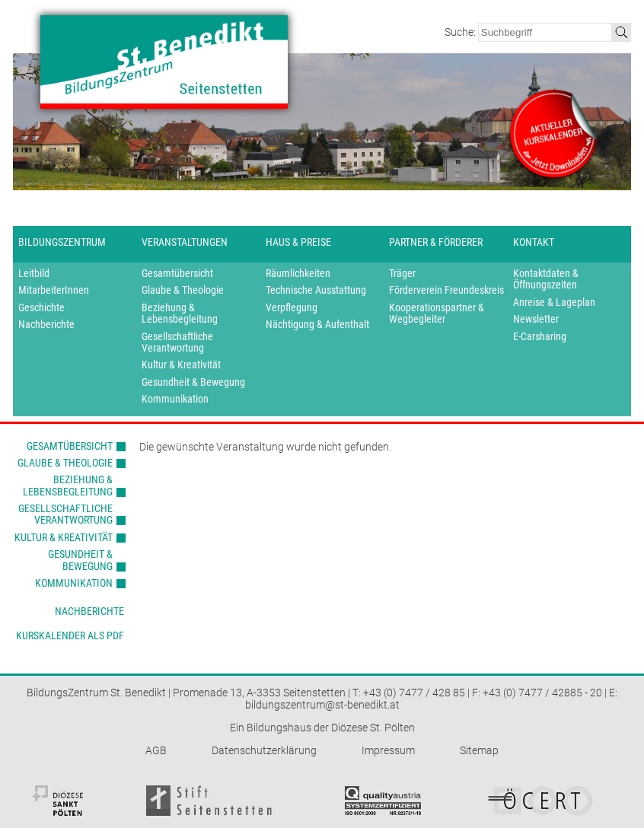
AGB (156, 750)
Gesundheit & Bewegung (193, 382)
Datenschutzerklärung (264, 750)
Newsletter (536, 319)
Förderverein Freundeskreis (446, 290)
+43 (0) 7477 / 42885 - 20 (542, 693)
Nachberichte (46, 325)
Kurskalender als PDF (70, 635)
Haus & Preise (298, 242)
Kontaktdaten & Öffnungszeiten (546, 279)
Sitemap (479, 750)
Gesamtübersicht (177, 274)
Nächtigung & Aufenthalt (317, 325)
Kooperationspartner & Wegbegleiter (437, 314)
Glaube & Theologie (183, 290)
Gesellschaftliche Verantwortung (177, 342)
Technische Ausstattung (316, 290)
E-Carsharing (540, 337)
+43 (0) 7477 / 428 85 (414, 693)
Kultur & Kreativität (181, 365)
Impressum (388, 750)
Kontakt (534, 242)
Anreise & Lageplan (554, 303)
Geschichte (41, 308)
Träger (402, 274)
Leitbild (34, 274)
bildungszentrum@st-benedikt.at (322, 705)
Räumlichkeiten (298, 274)
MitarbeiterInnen (54, 290)
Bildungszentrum (62, 242)
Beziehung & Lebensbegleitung (180, 314)
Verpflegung (292, 308)
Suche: (461, 32)
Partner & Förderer (436, 242)
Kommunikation (175, 399)
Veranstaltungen (185, 242)
